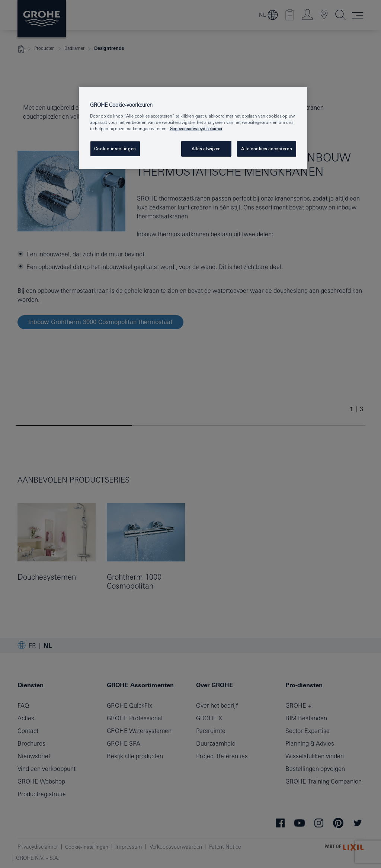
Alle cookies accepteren (267, 149)
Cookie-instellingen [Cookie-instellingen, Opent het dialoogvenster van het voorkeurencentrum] (115, 149)
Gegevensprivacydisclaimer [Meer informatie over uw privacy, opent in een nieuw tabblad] (196, 129)
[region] (193, 128)
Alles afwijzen (206, 149)
